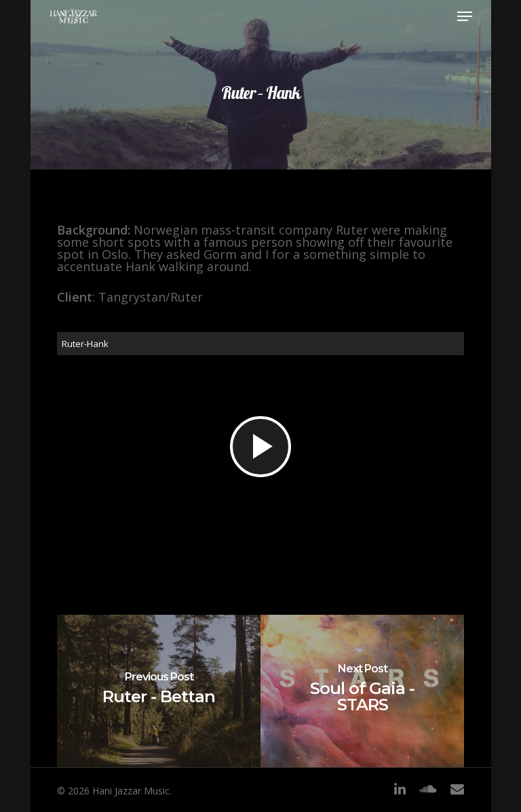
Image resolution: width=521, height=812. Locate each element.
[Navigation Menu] (465, 16)
